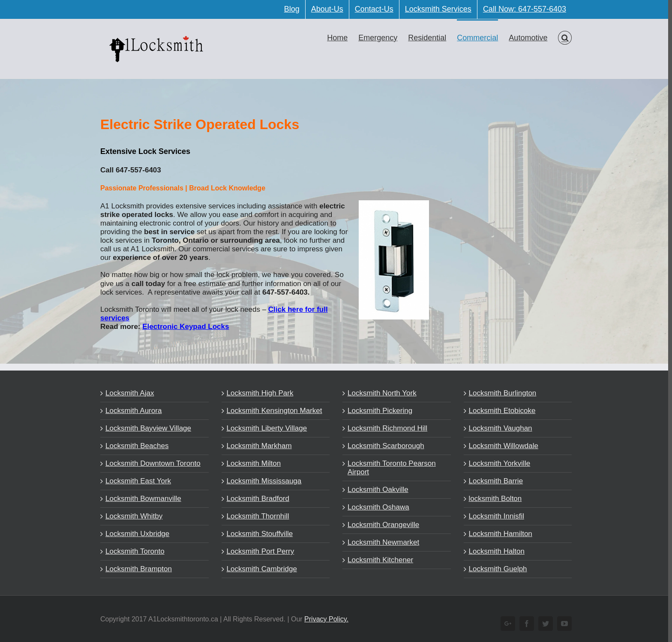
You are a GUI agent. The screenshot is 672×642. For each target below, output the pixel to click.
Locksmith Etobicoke (500, 411)
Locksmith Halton (495, 551)
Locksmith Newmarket (382, 542)
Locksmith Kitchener (379, 560)
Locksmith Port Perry (258, 551)
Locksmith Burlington (501, 393)
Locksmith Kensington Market (272, 411)
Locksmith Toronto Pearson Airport (390, 468)
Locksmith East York (136, 481)
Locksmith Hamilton (498, 534)
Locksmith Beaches (135, 446)
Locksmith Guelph (496, 569)
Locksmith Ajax (128, 393)
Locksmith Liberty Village (265, 428)
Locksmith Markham (257, 446)
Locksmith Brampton (137, 569)
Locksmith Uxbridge (136, 534)
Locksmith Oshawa (377, 507)
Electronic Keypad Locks (184, 327)
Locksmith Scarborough (384, 446)
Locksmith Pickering (378, 411)
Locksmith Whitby (132, 516)
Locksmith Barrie (494, 481)
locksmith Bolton (493, 499)
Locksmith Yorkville (498, 463)
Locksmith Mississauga (262, 481)
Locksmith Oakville (376, 490)
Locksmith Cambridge (260, 569)
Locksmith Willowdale (502, 446)
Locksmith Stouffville (258, 534)
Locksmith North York (380, 393)
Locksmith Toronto (133, 551)
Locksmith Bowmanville (142, 499)
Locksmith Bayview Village (147, 428)
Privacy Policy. (325, 619)
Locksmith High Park (258, 393)
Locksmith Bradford (256, 499)
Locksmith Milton (252, 463)
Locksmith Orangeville (382, 525)
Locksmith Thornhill (256, 516)
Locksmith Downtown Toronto (151, 463)
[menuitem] (290, 9)
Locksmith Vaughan (498, 428)
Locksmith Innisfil (494, 516)
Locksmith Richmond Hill (386, 428)
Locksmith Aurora (132, 411)
